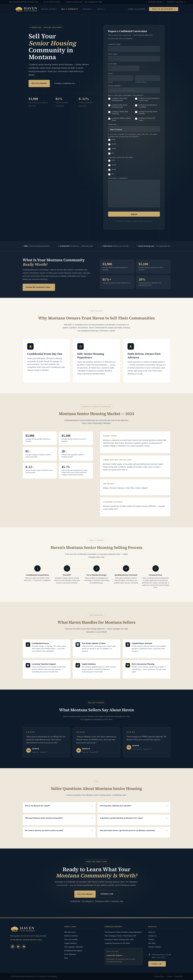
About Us (152, 932)
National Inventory (71, 935)
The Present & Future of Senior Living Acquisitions (123, 932)
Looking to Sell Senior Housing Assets (120, 99)
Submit (134, 214)
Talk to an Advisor (164, 9)
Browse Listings (56, 9)
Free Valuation (137, 9)
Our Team (152, 943)
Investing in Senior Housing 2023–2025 (119, 939)
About (108, 9)
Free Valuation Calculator (74, 946)
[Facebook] (18, 946)
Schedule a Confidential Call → (65, 83)
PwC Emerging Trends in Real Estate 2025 (120, 935)
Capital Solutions (71, 943)
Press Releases (70, 954)
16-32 (114, 144)
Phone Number (115, 86)
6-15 (113, 139)
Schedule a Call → (108, 894)
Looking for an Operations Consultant (148, 106)
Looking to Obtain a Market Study (121, 119)
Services (95, 9)
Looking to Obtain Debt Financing (120, 113)
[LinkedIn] (13, 946)
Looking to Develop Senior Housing (148, 113)
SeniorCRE (179, 976)
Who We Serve (70, 932)
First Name (113, 54)
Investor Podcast (154, 2)
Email (110, 82)
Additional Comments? (118, 178)
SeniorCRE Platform (176, 2)
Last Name (113, 64)
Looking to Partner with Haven (147, 119)
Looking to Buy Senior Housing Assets (120, 106)
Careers (151, 939)
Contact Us (152, 935)
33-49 (114, 149)
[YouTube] (24, 946)
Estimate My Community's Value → (39, 287)
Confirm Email (141, 82)
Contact (169, 976)
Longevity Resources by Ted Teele (117, 943)
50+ (113, 153)
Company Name (114, 44)
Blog (66, 957)
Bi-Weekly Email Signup (73, 950)
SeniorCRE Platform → (116, 955)
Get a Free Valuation (39, 83)
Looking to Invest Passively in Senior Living (149, 99)
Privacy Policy (159, 976)
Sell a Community (77, 9)
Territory (113, 125)
